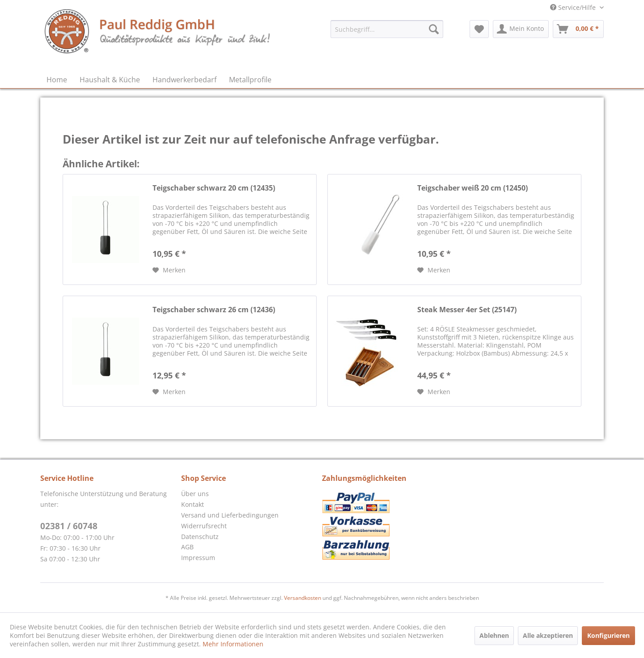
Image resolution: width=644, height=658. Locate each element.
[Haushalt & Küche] (110, 80)
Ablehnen (494, 635)
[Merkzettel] (479, 29)
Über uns (195, 494)
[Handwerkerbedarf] (184, 80)
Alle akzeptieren (548, 635)
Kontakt (193, 504)
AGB (187, 547)
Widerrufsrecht (204, 526)
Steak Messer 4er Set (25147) (467, 310)
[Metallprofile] (250, 80)
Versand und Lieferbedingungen (230, 515)
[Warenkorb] (578, 29)
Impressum (198, 558)
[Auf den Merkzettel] (169, 270)
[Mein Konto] (521, 29)
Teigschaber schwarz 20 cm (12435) (214, 188)
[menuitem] (387, 29)
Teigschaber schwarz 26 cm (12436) (214, 310)
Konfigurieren (608, 635)
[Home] (57, 80)
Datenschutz (200, 537)
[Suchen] (434, 29)
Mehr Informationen (233, 644)
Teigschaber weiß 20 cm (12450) (472, 188)
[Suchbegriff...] (387, 29)
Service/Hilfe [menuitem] (574, 7)
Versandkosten (303, 598)
